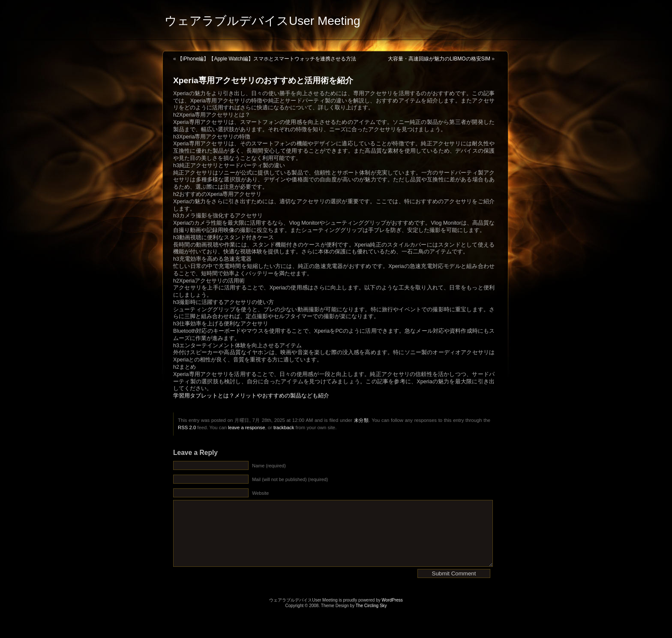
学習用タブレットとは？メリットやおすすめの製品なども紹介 (251, 396)
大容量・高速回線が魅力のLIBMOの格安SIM (439, 59)
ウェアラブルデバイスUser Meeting (262, 21)
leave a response (246, 427)
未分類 (361, 420)
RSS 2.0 (187, 427)
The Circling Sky (371, 618)
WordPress (392, 613)
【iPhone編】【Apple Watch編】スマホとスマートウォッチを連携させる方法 (267, 59)
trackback (284, 427)
